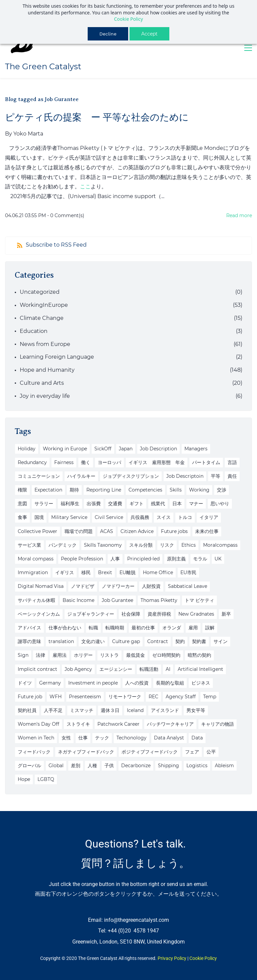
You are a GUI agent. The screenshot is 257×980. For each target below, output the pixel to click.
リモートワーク (125, 697)
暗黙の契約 (199, 655)
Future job (30, 697)
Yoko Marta (28, 134)
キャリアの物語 (218, 724)
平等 (216, 476)
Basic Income (78, 600)
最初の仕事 (143, 628)
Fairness (64, 462)
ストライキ (78, 724)
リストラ (109, 655)
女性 (66, 738)
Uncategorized (40, 292)
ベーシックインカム (39, 614)
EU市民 (188, 572)
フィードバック (34, 752)
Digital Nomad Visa (41, 586)
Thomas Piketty (159, 600)
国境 (39, 517)
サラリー (44, 504)
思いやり (220, 504)
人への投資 (137, 683)
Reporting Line (104, 490)
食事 (22, 517)
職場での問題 (79, 531)
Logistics (197, 766)
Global (56, 766)
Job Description (158, 449)
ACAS (107, 531)
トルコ (185, 517)
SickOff (103, 449)
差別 (76, 766)
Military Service (69, 517)
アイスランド (165, 710)
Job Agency (78, 669)
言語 (232, 462)
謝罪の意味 (29, 641)
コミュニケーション (39, 476)
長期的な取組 (170, 683)
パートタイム (206, 462)
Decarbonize (136, 766)
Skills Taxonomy (103, 545)
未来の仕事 (207, 531)
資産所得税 (159, 614)
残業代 (158, 504)
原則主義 (176, 559)
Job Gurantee (117, 600)
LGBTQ (46, 779)
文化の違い (93, 641)
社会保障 (131, 614)
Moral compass (36, 559)
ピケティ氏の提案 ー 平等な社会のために (97, 117)
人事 (115, 559)
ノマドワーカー (118, 586)
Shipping (168, 766)
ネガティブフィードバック (86, 752)
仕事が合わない (65, 628)
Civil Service (109, 517)
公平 (211, 752)
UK (218, 559)
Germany (50, 683)
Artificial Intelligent (200, 669)
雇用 (193, 628)
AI (168, 669)
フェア (192, 752)
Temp (210, 697)
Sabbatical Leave (188, 586)
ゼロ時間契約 (166, 655)
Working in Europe (65, 449)
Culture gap (126, 641)
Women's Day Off (38, 724)
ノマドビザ (83, 586)
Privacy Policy (172, 958)
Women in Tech (36, 738)
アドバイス (29, 628)
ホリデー (83, 655)
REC (153, 697)
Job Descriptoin (185, 476)
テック (102, 738)
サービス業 (29, 545)
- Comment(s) (66, 215)
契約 (180, 641)
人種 (92, 766)
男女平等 (196, 710)
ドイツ (25, 683)
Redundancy (32, 462)
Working (199, 490)
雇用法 (60, 655)
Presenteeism (85, 697)
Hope (24, 779)
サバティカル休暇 (36, 600)
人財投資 (151, 586)
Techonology (132, 738)
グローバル (29, 766)
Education (34, 331)
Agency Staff (181, 697)
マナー (196, 504)
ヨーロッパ (109, 462)
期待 (74, 490)
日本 (177, 504)
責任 (232, 476)
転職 (93, 628)
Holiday (27, 449)
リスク (167, 545)
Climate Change (42, 318)
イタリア (209, 517)
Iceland (135, 710)
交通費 (115, 504)
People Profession (82, 559)
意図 (22, 504)
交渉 (222, 490)
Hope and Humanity (47, 370)
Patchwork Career (118, 724)
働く (86, 462)
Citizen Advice (137, 531)
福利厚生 (70, 504)
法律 (40, 655)
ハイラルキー (81, 476)
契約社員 (27, 710)
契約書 (199, 641)
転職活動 (149, 669)
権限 (22, 490)
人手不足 (53, 710)
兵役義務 (140, 517)
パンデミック (63, 545)
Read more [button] (239, 215)
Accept (149, 34)
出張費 (94, 504)
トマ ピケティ (199, 600)
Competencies (145, 490)
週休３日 (110, 710)
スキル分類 (141, 545)
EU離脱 (127, 572)
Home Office (158, 572)
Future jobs (174, 531)
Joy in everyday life (45, 396)
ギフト (137, 504)
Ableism (224, 766)
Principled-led (143, 559)
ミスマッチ (82, 710)
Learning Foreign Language (57, 357)
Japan (126, 449)
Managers (196, 449)
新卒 (226, 614)
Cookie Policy (128, 19)
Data (197, 738)
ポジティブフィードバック (150, 752)
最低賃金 (136, 655)
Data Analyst (169, 738)
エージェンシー (116, 669)
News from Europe (45, 344)
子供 (109, 766)
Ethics (189, 545)
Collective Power (37, 531)
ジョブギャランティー (91, 614)
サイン (221, 641)
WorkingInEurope (44, 305)
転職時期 (115, 628)
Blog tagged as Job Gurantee (42, 99)
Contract (158, 641)
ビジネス (201, 683)
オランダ (172, 628)
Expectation (48, 490)
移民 (86, 572)
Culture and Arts (42, 383)
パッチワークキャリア (170, 724)
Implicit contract (37, 669)
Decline (108, 34)
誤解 (210, 628)
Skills (176, 490)
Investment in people (93, 683)
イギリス (65, 572)
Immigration (33, 572)
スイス (164, 517)
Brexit (105, 572)
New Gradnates (196, 614)
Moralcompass (220, 545)
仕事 (83, 738)
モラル (200, 559)
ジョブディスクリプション (131, 476)
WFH (56, 697)
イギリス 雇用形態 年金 (157, 462)
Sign (23, 655)
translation (61, 641)
